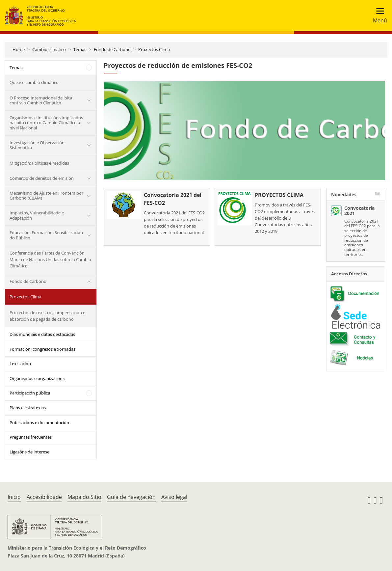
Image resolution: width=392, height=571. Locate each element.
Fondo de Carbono (112, 49)
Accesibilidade (44, 497)
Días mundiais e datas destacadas (42, 334)
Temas (80, 49)
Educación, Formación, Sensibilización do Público (46, 235)
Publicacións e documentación (39, 422)
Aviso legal (174, 497)
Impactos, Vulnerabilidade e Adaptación (37, 215)
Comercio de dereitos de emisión (42, 178)
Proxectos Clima (154, 49)
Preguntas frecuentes (31, 437)
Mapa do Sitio (84, 497)
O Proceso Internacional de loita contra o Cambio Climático (41, 100)
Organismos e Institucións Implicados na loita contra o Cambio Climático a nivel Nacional (46, 123)
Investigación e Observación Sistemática (37, 145)
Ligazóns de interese (29, 452)
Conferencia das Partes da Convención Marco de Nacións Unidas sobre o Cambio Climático (50, 259)
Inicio (14, 497)
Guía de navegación (131, 497)
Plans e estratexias (28, 408)
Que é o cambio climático (34, 82)
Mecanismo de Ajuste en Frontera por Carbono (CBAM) (46, 196)
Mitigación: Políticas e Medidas (39, 163)
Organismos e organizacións (37, 378)
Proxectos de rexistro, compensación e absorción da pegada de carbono (47, 316)
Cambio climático (49, 49)
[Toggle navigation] (378, 16)
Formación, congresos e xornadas (42, 349)
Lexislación (20, 364)
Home (19, 49)
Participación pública (30, 393)
